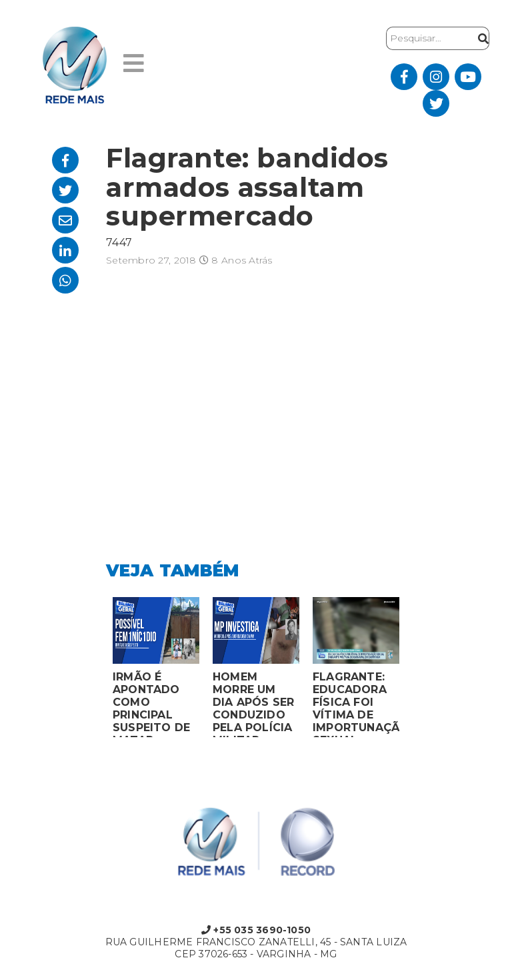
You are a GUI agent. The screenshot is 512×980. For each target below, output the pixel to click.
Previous (96, 670)
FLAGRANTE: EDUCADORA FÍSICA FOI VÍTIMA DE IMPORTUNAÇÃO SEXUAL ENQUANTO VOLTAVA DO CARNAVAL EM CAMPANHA (356, 704)
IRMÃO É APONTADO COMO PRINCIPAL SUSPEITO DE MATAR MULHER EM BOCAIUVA (151, 704)
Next (416, 670)
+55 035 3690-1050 (256, 930)
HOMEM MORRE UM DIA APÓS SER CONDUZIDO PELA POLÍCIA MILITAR (254, 704)
